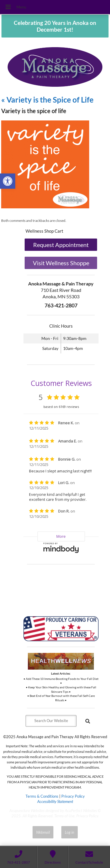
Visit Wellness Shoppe (61, 263)
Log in (70, 832)
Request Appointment (61, 245)
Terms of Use (64, 816)
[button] (8, 181)
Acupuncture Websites (27, 811)
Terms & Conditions (42, 796)
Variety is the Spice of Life (47, 100)
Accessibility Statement (55, 801)
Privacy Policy (73, 796)
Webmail (43, 832)
